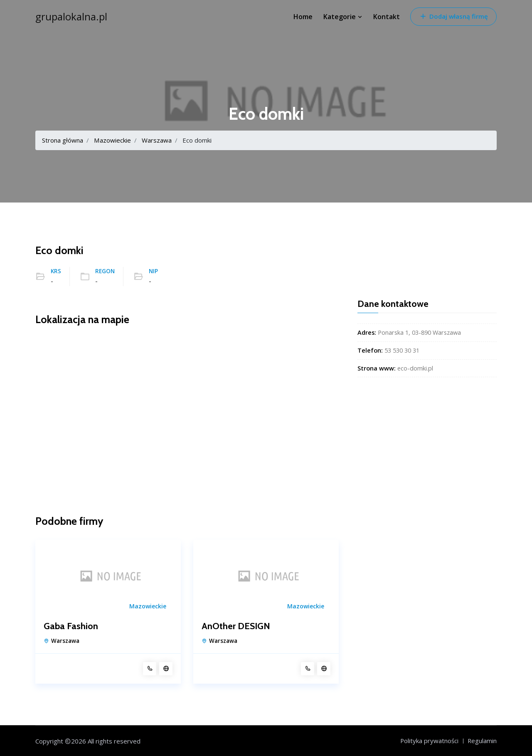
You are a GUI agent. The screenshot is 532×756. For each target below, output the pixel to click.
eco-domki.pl (415, 368)
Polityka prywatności (429, 741)
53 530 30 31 (402, 350)
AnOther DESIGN (236, 626)
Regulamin (482, 741)
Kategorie (343, 17)
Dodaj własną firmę (453, 16)
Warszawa (156, 140)
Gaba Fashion (71, 626)
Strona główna (63, 140)
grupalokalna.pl (71, 17)
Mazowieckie (112, 140)
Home (303, 17)
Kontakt (387, 17)
